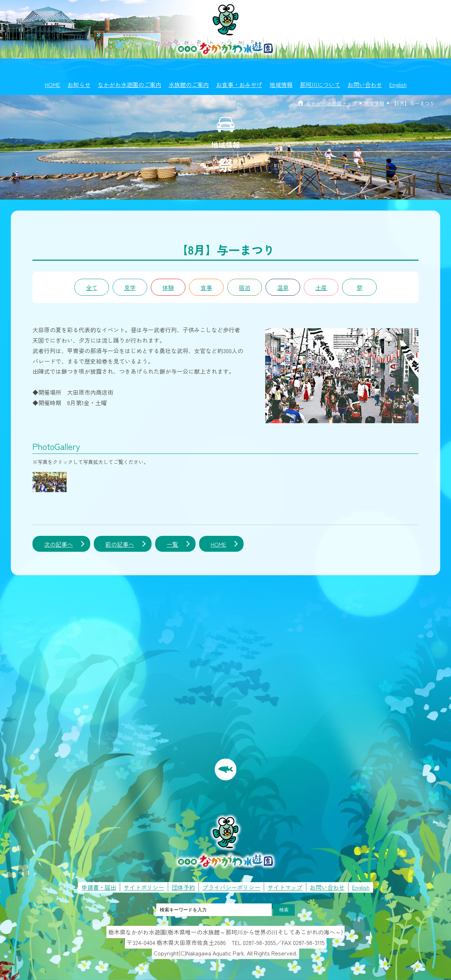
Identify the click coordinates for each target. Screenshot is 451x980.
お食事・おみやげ (239, 84)
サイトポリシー (144, 887)
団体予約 (183, 887)
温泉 (283, 287)
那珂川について (320, 84)
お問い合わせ (365, 84)
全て (92, 287)
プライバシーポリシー (231, 887)
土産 (321, 287)
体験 (168, 287)
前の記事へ (120, 544)
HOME (52, 84)
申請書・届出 (99, 887)
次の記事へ (58, 544)
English (398, 84)
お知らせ (79, 84)
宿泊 (245, 287)
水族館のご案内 (189, 84)
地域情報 (281, 84)
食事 (206, 287)
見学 (130, 287)
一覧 (172, 544)
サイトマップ (285, 887)
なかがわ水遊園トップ (332, 103)
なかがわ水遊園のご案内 (130, 84)
